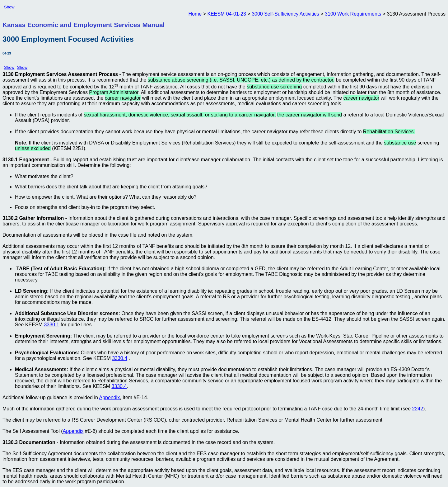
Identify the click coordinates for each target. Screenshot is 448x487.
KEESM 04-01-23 (227, 14)
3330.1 (51, 325)
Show (9, 7)
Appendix (109, 397)
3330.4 (120, 358)
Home (195, 14)
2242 (418, 409)
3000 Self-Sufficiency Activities (285, 14)
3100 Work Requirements (353, 14)
